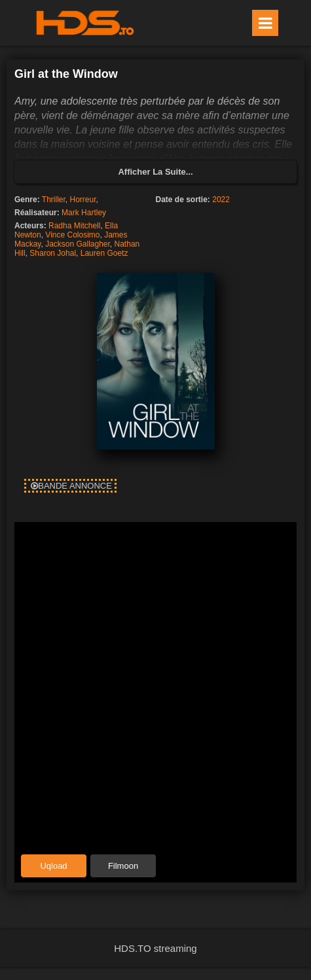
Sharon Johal (53, 253)
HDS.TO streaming (155, 948)
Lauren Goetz (104, 253)
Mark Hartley (84, 213)
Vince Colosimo (72, 235)
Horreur (83, 200)
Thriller (54, 200)
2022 (221, 200)
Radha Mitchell (74, 226)
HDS (85, 23)
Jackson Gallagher (78, 244)
